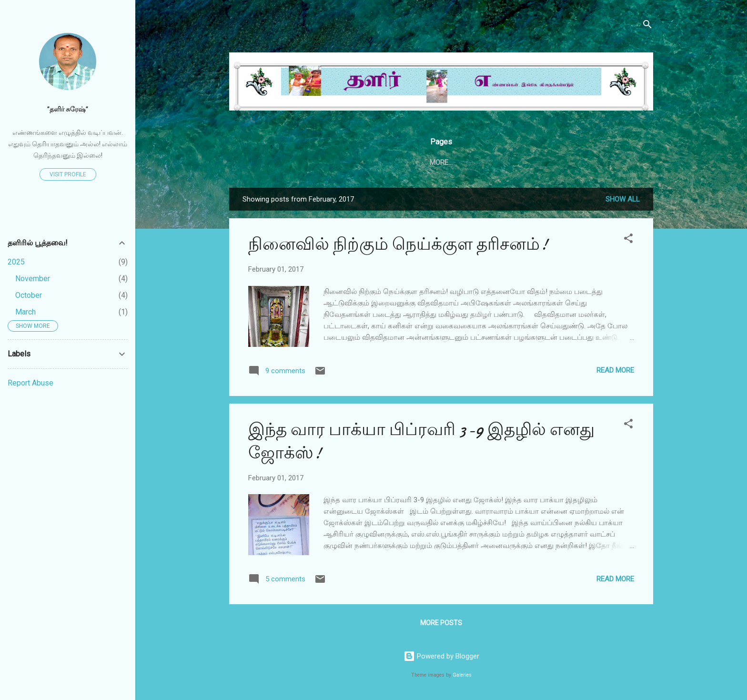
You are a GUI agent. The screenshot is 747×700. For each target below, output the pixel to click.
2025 (16, 262)
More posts (441, 625)
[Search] (647, 26)
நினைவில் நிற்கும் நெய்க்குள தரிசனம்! (398, 246)
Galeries (462, 675)
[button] (628, 242)
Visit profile (68, 174)
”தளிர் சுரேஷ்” (68, 109)
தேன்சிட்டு (350, 162)
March (25, 312)
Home (306, 162)
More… (575, 162)
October (29, 295)
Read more (615, 372)
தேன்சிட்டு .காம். (411, 162)
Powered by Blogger (441, 656)
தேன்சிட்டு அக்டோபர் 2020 (501, 162)
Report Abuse (30, 383)
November (33, 279)
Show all (623, 201)
